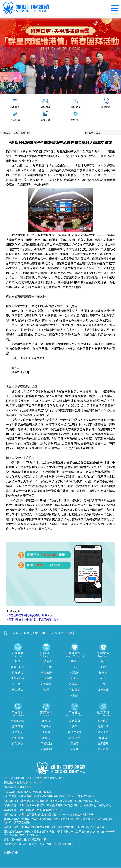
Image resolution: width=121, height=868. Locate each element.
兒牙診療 (103, 749)
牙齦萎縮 (46, 749)
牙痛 (103, 684)
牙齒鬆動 (46, 744)
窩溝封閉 (103, 726)
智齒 (103, 667)
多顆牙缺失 (18, 678)
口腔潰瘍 (103, 690)
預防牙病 (18, 726)
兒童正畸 (103, 732)
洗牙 (75, 726)
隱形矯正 (46, 661)
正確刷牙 (18, 732)
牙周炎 (46, 721)
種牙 (18, 661)
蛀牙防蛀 (103, 721)
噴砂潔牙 (75, 738)
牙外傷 (103, 738)
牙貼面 (75, 695)
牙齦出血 (46, 726)
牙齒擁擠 (46, 673)
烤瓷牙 (75, 673)
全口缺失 (18, 690)
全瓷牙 (75, 667)
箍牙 (46, 690)
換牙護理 (103, 744)
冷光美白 (75, 721)
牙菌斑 (75, 749)
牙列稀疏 (46, 684)
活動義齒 (75, 690)
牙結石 (75, 744)
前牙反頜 (46, 667)
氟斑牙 (75, 678)
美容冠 (75, 661)
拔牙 (103, 678)
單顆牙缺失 (18, 667)
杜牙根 (103, 673)
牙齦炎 (46, 732)
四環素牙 (75, 684)
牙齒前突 (46, 678)
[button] (43, 92)
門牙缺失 (18, 673)
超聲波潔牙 (75, 732)
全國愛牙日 (18, 721)
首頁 (16, 133)
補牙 (103, 661)
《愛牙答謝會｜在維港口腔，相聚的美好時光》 (32, 619)
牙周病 (46, 738)
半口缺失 (18, 684)
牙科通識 (18, 738)
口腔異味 (18, 744)
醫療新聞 (26, 133)
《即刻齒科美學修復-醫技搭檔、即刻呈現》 (30, 615)
